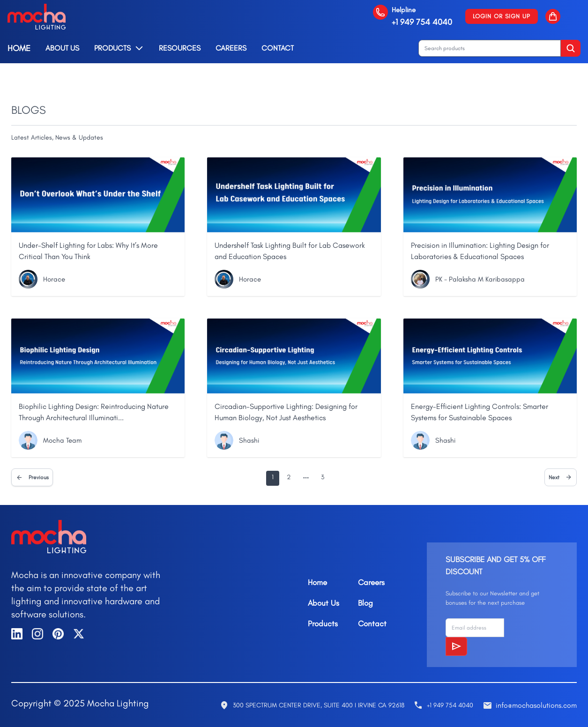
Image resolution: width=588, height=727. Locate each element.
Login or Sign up (502, 16)
